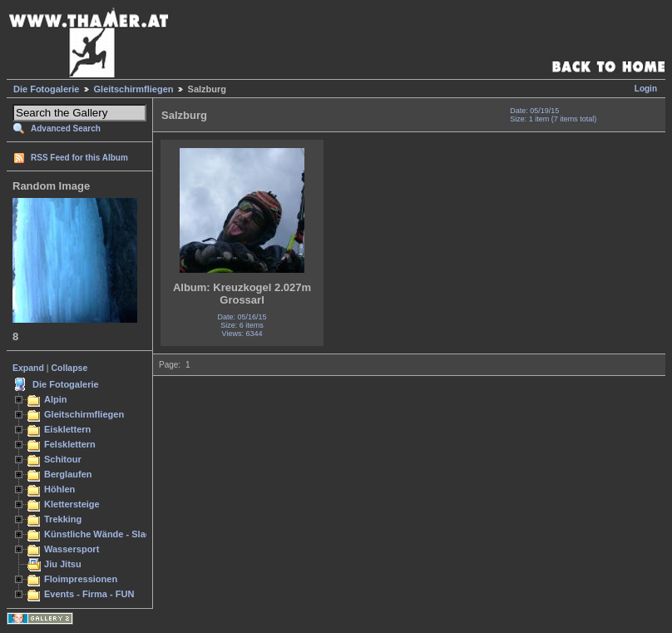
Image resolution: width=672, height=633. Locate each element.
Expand (28, 368)
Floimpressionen (81, 579)
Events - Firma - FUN (89, 594)
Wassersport (72, 549)
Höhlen (59, 489)
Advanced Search (66, 129)
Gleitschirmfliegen (134, 89)
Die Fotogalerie (46, 89)
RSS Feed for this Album (79, 158)
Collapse (70, 368)
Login (646, 89)
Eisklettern (67, 429)
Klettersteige (72, 504)
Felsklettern (70, 444)
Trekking (63, 519)
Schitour (63, 459)
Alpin (56, 399)
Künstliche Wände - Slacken (105, 534)
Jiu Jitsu (63, 564)
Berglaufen (68, 474)
